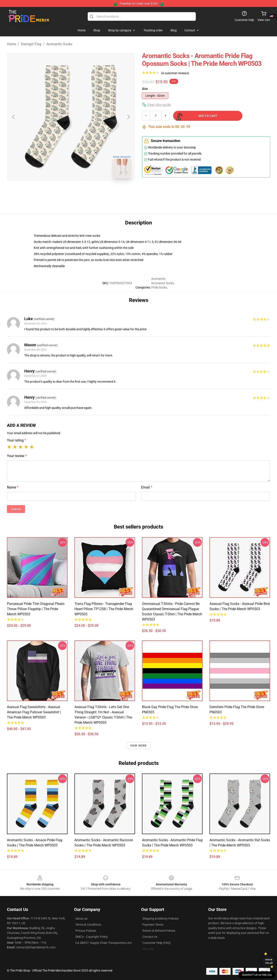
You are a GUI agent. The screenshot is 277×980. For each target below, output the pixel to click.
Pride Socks (159, 287)
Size (145, 89)
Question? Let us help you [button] (257, 975)
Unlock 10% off (269, 961)
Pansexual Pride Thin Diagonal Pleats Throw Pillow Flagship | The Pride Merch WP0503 (36, 609)
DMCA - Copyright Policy (92, 937)
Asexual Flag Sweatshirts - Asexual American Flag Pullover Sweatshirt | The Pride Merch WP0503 (34, 712)
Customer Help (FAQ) (157, 943)
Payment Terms (153, 925)
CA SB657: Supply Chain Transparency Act (104, 943)
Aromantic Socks (59, 44)
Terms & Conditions (88, 925)
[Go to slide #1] (60, 191)
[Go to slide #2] (82, 191)
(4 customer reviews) (175, 73)
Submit (16, 509)
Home (11, 44)
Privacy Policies (86, 931)
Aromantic (158, 279)
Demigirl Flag (31, 44)
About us (81, 919)
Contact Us (150, 937)
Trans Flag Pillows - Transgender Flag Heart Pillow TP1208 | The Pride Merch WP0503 (104, 609)
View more (139, 746)
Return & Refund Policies (159, 931)
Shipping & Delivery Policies (160, 919)
